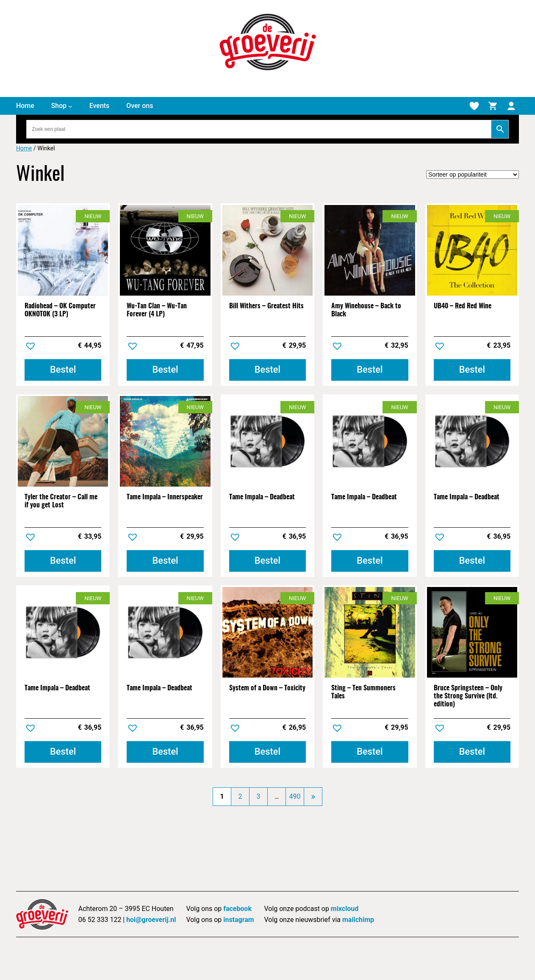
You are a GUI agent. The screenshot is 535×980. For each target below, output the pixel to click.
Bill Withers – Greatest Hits (266, 306)
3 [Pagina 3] (259, 796)
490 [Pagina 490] (295, 796)
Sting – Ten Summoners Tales (363, 692)
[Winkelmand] (493, 106)
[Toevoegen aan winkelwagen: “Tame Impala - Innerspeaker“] (165, 561)
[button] (32, 347)
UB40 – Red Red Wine (463, 306)
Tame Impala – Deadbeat (262, 497)
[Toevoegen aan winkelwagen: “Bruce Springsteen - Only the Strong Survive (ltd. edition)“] (472, 752)
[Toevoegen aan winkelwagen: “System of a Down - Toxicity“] (267, 752)
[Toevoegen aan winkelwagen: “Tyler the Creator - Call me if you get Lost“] (63, 561)
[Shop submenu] (70, 106)
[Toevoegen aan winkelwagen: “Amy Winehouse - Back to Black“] (370, 370)
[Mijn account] (511, 106)
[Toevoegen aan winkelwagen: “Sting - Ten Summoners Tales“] (370, 752)
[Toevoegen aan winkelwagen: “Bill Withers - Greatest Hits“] (267, 370)
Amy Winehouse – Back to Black (366, 310)
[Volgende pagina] (313, 797)
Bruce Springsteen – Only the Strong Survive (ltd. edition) (468, 696)
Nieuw (93, 216)
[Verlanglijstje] (474, 106)
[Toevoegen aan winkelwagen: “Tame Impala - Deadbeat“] (267, 561)
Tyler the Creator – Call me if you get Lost (61, 501)
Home (24, 148)
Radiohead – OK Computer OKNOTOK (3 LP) (60, 310)
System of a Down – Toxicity (267, 688)
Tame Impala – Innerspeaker (165, 497)
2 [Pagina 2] (240, 796)
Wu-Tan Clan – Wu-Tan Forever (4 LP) (157, 310)
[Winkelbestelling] (473, 174)
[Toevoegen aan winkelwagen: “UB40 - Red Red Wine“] (472, 370)
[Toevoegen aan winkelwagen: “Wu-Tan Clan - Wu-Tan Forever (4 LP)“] (165, 370)
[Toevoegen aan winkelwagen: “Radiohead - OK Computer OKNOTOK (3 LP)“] (63, 370)
